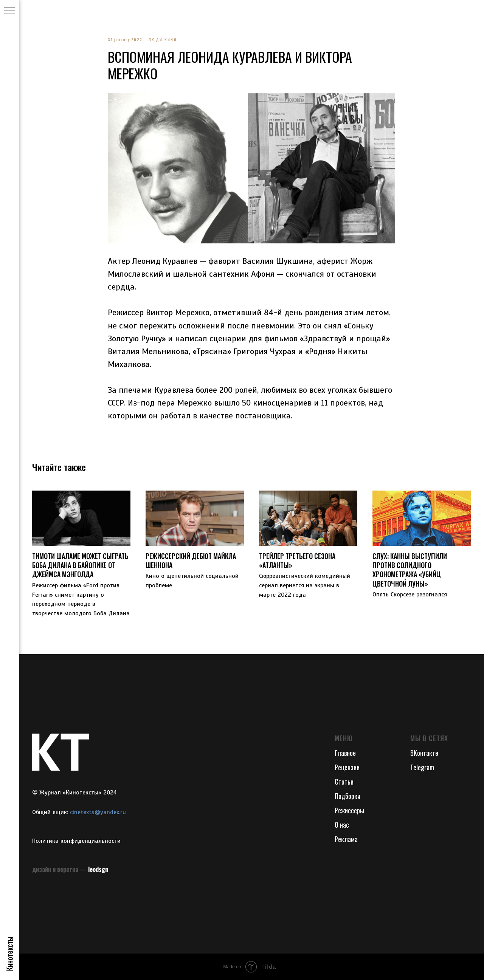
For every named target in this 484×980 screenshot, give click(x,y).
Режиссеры (349, 810)
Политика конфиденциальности (76, 841)
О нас (342, 825)
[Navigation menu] (9, 11)
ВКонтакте (424, 753)
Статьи (344, 782)
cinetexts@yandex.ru (98, 812)
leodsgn (98, 869)
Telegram (422, 767)
